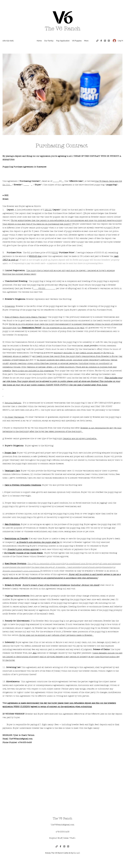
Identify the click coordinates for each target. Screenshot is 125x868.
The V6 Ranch (63, 29)
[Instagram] (105, 41)
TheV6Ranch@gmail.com (21, 739)
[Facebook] (101, 41)
